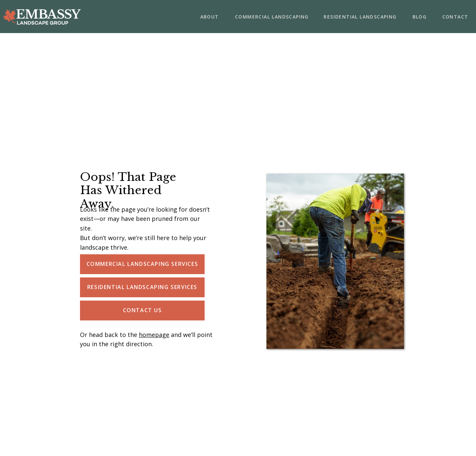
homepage (154, 335)
